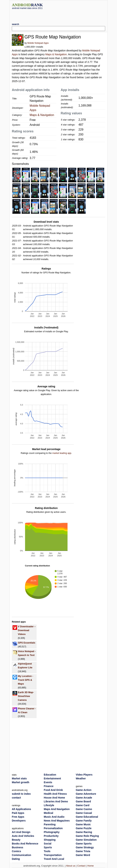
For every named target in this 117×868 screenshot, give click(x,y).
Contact (81, 866)
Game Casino (84, 809)
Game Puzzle (84, 828)
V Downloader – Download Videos (27, 630)
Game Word (83, 855)
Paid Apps (18, 813)
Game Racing (84, 832)
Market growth (21, 782)
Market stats (19, 778)
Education (50, 775)
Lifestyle (49, 805)
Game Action (84, 790)
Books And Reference (25, 844)
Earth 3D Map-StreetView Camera (26, 696)
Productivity (51, 836)
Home (90, 866)
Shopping (50, 840)
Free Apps (18, 817)
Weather (81, 778)
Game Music (83, 824)
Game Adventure (86, 794)
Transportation (53, 855)
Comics (16, 851)
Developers (19, 821)
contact (16, 798)
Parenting (50, 824)
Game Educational (87, 817)
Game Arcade (84, 798)
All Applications (21, 809)
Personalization (53, 828)
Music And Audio (54, 817)
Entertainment (52, 778)
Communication (22, 855)
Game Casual (84, 813)
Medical (48, 813)
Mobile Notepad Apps (38, 43)
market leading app (62, 453)
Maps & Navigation (56, 54)
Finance (49, 786)
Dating (16, 859)
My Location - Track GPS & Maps (26, 680)
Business (17, 847)
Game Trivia (83, 851)
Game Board (83, 801)
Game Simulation (86, 840)
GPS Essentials (27, 643)
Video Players (84, 775)
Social (47, 844)
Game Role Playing (87, 836)
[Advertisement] (58, 15)
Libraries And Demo (56, 801)
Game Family (84, 821)
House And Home (54, 798)
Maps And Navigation (57, 809)
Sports (48, 847)
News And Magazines (57, 821)
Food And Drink (53, 790)
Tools (47, 851)
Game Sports (84, 844)
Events (48, 782)
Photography (52, 832)
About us (71, 866)
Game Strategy (85, 847)
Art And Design (21, 832)
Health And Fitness (55, 794)
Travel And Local (54, 859)
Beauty (16, 840)
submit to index (21, 794)
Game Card (83, 805)
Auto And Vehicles (23, 836)
